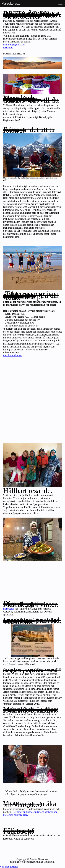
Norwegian (9, 609)
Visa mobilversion (9, 867)
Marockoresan (12, 4)
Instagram (8, 48)
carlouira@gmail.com (14, 45)
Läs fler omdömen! (13, 355)
